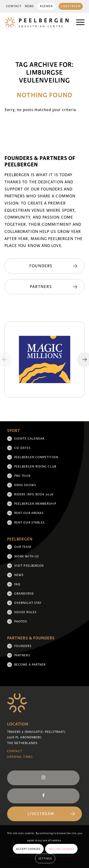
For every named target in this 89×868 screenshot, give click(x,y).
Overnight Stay (28, 603)
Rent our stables (29, 523)
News (30, 6)
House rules (25, 612)
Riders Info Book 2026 (34, 494)
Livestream (71, 6)
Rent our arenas (29, 513)
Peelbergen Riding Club (35, 467)
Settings (45, 858)
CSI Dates (22, 448)
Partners (22, 655)
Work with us (27, 556)
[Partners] (45, 287)
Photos (21, 621)
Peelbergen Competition (36, 457)
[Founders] (45, 266)
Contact (14, 6)
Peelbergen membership (35, 504)
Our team (23, 547)
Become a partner (30, 665)
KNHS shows (25, 485)
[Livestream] (44, 814)
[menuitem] (14, 6)
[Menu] (78, 22)
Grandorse (24, 594)
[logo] (37, 22)
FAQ (17, 584)
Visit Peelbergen (29, 566)
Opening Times (20, 757)
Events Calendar (29, 439)
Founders (23, 646)
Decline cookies (61, 849)
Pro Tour (22, 476)
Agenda (46, 6)
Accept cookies (28, 849)
